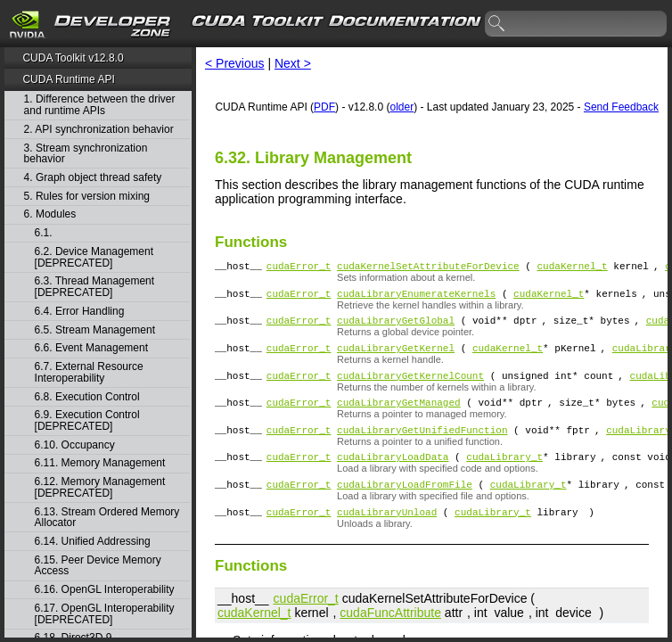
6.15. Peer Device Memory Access (98, 566)
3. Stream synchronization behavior (86, 154)
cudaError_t (299, 268)
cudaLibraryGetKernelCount (410, 388)
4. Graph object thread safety (93, 178)
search (497, 24)
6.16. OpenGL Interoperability (105, 590)
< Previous (235, 63)
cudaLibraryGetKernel (396, 358)
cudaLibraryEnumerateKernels (416, 298)
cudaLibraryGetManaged (399, 418)
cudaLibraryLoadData (393, 477)
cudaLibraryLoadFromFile (405, 508)
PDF (324, 107)
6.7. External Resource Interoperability (89, 372)
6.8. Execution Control (87, 397)
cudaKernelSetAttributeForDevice (428, 268)
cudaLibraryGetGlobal (396, 328)
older (402, 107)
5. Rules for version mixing (87, 197)
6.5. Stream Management (95, 330)
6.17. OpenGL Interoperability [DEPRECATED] (105, 614)
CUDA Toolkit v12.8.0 (73, 58)
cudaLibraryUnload (387, 538)
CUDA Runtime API (68, 79)
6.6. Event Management (91, 348)
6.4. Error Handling (80, 312)
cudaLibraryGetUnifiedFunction (422, 448)
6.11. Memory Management (100, 463)
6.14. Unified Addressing (93, 542)
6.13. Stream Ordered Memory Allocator (107, 518)
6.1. (45, 233)
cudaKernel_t (572, 268)
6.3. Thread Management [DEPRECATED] (95, 287)
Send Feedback (621, 107)
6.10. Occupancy (75, 445)
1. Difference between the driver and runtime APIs (100, 105)
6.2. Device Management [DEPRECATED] (94, 257)
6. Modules (50, 214)
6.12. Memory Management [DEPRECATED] (100, 487)
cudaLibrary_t (504, 477)
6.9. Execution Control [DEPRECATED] (87, 420)
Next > (293, 63)
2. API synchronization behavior (99, 130)
